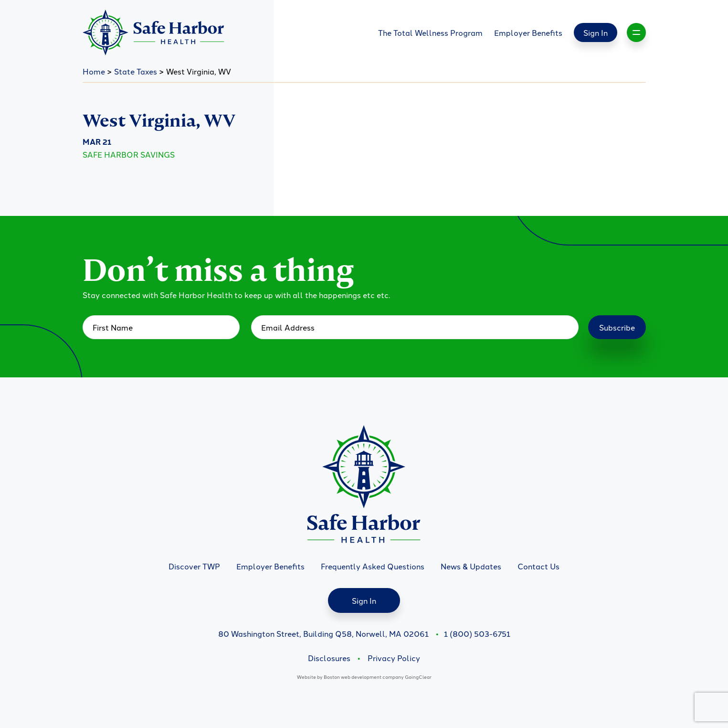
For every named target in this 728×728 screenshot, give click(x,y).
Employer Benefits (528, 32)
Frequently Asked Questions (373, 566)
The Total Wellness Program (430, 32)
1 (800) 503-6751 (477, 633)
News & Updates (471, 566)
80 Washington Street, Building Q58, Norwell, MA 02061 (323, 633)
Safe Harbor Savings (129, 154)
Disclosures (329, 658)
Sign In (596, 32)
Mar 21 (97, 142)
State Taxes (136, 71)
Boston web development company (364, 677)
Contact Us (538, 566)
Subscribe (617, 327)
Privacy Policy (394, 658)
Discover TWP (194, 566)
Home (94, 71)
